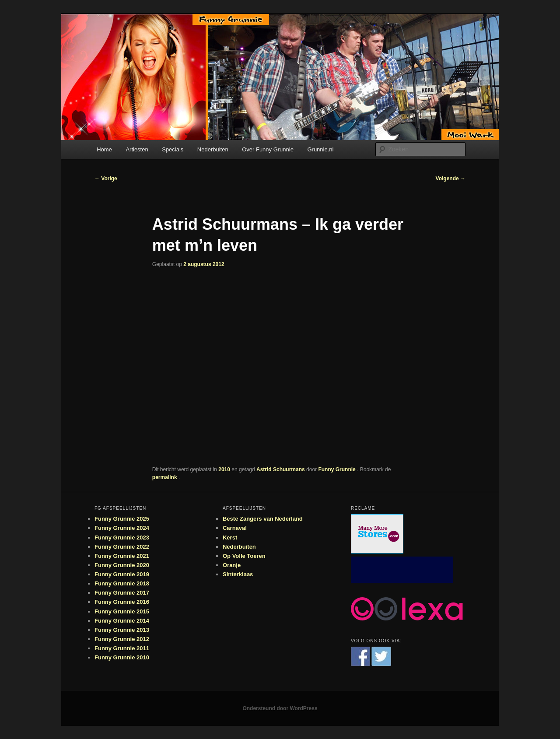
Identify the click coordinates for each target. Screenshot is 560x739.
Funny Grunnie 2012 (122, 639)
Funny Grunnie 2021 (122, 556)
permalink (165, 477)
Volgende (451, 179)
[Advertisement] (402, 570)
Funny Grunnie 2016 (122, 602)
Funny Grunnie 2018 (122, 583)
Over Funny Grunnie (268, 149)
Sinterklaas (238, 574)
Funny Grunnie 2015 (122, 611)
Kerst (230, 538)
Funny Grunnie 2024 (122, 528)
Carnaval (235, 528)
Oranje (232, 565)
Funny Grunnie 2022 (122, 547)
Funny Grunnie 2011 (122, 648)
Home (104, 149)
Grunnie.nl (320, 149)
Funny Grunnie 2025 (122, 519)
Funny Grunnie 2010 (122, 657)
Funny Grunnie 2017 (122, 593)
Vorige (106, 179)
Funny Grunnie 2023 (122, 538)
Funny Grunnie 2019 (122, 574)
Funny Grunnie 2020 (122, 565)
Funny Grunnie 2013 (122, 630)
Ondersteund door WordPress (280, 708)
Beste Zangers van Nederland (263, 519)
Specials (173, 149)
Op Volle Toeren (244, 556)
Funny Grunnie (338, 469)
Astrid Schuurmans (281, 469)
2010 (224, 469)
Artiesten (137, 149)
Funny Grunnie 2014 (122, 621)
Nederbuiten (213, 149)
